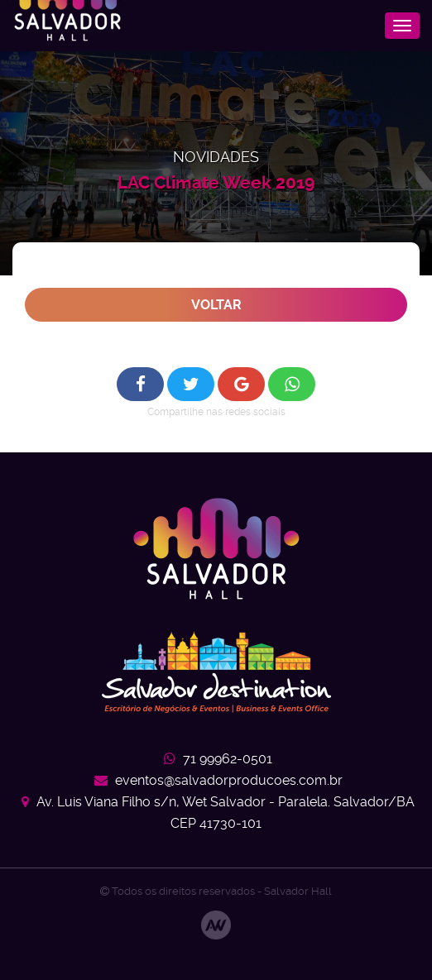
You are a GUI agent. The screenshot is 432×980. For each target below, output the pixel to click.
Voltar (216, 305)
